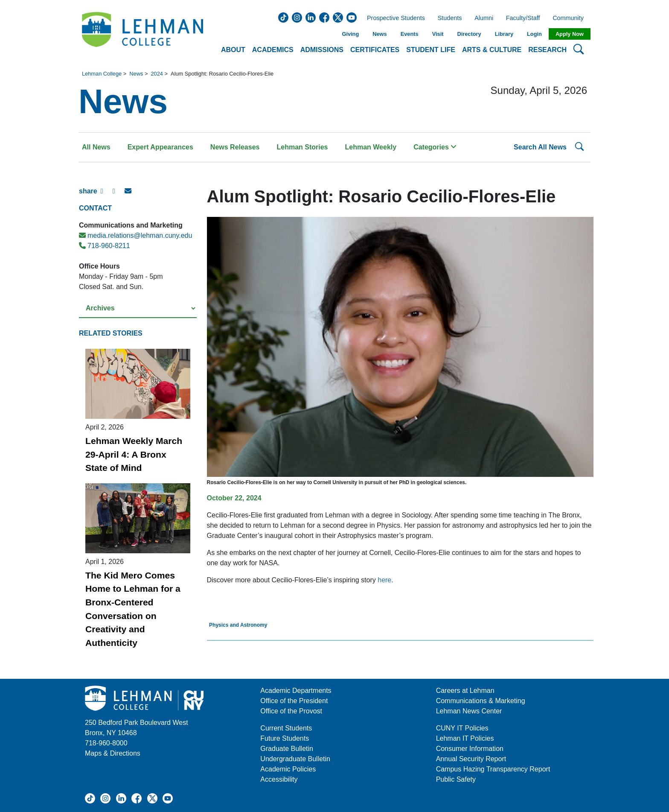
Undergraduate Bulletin (295, 759)
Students (450, 18)
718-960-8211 (105, 246)
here (384, 580)
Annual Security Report (471, 759)
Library (504, 34)
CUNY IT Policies (462, 728)
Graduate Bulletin (287, 749)
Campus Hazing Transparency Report (493, 769)
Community (571, 18)
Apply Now (570, 34)
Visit (438, 34)
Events (410, 34)
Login (534, 34)
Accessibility (279, 779)
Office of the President (294, 701)
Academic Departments (296, 691)
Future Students (285, 738)
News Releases (235, 147)
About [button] (233, 50)
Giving (350, 34)
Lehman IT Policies (465, 738)
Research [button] (547, 50)
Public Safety (456, 779)
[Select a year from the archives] (138, 308)
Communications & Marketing (481, 701)
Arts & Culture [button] (492, 50)
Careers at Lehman (465, 691)
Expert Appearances (160, 147)
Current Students (286, 728)
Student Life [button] (431, 50)
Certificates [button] (375, 50)
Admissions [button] (322, 50)
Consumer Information (470, 749)
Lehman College (102, 74)
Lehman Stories (302, 147)
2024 (157, 74)
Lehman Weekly (371, 147)
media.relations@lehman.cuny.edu (135, 235)
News (380, 34)
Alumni (484, 18)
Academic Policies (288, 769)
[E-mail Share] (131, 195)
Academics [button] (273, 50)
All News (96, 147)
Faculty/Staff (523, 18)
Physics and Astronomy (238, 625)
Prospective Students (393, 18)
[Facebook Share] (107, 195)
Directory (469, 34)
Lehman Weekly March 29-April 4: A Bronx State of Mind (134, 454)
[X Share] (119, 195)
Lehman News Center (469, 711)
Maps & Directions (113, 753)
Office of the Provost (291, 711)
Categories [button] (435, 147)
